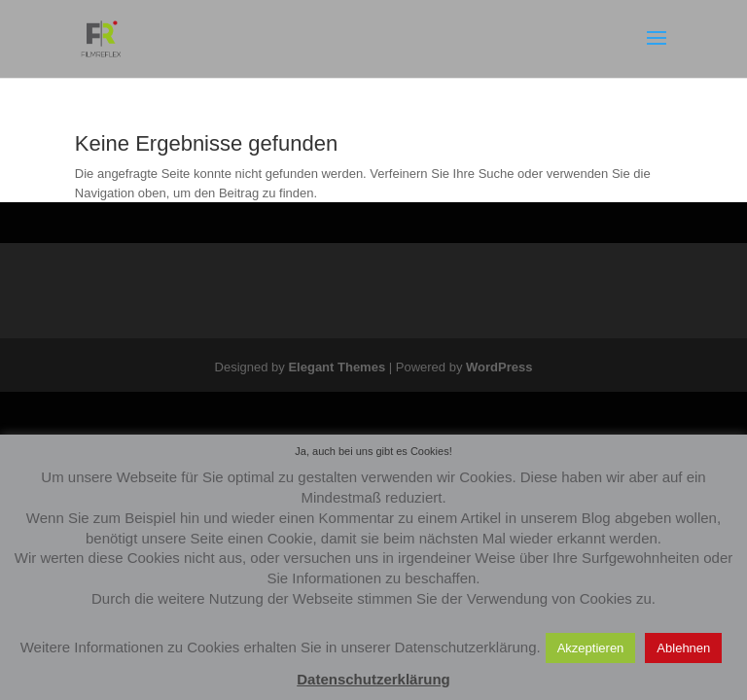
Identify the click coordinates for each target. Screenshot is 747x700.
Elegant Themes (337, 367)
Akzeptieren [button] (591, 648)
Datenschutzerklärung (373, 679)
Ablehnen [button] (683, 648)
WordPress (499, 367)
